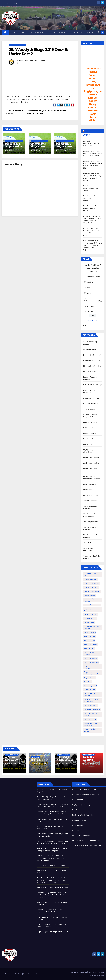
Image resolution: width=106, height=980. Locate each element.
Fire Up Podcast (90, 371)
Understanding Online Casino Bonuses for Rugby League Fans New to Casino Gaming (53, 895)
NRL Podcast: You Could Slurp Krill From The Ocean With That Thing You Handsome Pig (92, 245)
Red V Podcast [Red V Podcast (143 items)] (89, 648)
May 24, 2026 (89, 764)
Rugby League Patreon (83, 32)
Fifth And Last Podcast (93, 366)
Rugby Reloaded (90, 484)
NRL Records (78, 825)
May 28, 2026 (12, 764)
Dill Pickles (38, 760)
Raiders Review (89, 433)
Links (52, 32)
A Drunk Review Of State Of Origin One (14, 761)
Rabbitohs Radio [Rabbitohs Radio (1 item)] (90, 636)
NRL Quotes (77, 830)
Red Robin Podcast (91, 439)
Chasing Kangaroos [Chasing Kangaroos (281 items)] (91, 579)
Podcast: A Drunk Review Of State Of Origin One (91, 143)
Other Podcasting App (93, 301)
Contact (64, 32)
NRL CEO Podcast (91, 404)
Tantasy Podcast (90, 501)
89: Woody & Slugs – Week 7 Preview (39, 146)
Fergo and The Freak (92, 360)
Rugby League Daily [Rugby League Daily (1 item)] (91, 658)
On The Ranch (89, 409)
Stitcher (90, 288)
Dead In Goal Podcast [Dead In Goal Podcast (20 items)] (92, 583)
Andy (93, 82)
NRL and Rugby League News (84, 790)
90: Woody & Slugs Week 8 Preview (14, 146)
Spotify (90, 282)
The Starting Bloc (90, 543)
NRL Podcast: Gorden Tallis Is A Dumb (53, 888)
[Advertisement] (18, 795)
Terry (93, 117)
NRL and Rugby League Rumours (86, 795)
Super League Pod (91, 495)
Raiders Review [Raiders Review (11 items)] (89, 640)
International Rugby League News (86, 840)
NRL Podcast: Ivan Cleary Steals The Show (91, 188)
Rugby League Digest (92, 463)
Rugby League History (81, 805)
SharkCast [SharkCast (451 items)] (88, 682)
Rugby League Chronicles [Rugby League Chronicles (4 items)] (89, 653)
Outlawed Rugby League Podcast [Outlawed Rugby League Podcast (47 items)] (92, 628)
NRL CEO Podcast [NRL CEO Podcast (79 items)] (90, 619)
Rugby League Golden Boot (83, 815)
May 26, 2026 (38, 764)
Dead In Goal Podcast (92, 355)
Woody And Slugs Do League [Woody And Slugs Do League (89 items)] (91, 730)
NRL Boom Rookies (91, 398)
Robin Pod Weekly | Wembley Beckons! (89, 761)
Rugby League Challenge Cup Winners (52, 932)
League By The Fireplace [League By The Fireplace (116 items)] (89, 610)
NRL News (45, 784)
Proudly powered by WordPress (12, 974)
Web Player (92, 312)
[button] (99, 32)
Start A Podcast (37, 32)
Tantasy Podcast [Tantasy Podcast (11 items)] (90, 690)
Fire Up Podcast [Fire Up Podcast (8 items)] (90, 595)
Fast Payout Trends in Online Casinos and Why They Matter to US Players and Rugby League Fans (52, 880)
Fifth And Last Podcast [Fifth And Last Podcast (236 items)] (92, 591)
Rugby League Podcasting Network (32, 60)
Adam (93, 78)
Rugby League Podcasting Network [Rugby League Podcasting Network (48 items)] (91, 673)
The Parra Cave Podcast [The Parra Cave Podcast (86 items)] (92, 709)
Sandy (93, 101)
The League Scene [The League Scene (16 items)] (90, 705)
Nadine (93, 72)
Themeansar (40, 974)
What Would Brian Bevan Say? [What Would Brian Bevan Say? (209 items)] (90, 724)
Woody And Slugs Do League (18, 45)
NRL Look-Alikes (79, 820)
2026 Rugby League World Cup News (87, 845)
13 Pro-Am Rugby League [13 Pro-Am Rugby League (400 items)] (90, 574)
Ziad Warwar (93, 69)
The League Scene (91, 522)
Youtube (90, 306)
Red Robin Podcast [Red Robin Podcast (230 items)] (91, 644)
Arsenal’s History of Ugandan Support (52, 865)
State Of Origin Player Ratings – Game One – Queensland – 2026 (93, 153)
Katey (93, 104)
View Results (93, 321)
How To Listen (18, 32)
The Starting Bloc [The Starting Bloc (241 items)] (90, 719)
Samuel (93, 98)
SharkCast (87, 490)
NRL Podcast (78, 800)
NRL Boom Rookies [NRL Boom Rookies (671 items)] (91, 615)
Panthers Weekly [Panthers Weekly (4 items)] (90, 633)
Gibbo (93, 120)
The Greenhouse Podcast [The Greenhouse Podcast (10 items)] (90, 695)
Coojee (93, 75)
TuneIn (90, 293)
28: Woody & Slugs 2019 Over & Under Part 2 (38, 52)
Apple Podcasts (93, 277)
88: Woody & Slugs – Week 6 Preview (64, 146)
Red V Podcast (89, 444)
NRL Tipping (77, 810)
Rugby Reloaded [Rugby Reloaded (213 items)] (90, 678)
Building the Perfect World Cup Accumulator (91, 198)
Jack (93, 114)
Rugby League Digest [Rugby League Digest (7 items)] (91, 662)
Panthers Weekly (90, 422)
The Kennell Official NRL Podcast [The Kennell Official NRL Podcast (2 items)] (91, 700)
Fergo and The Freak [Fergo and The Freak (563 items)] (91, 587)
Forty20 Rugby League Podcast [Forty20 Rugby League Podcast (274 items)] (92, 600)
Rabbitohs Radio (90, 428)
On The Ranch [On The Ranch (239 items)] (89, 623)
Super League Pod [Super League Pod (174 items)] (90, 686)
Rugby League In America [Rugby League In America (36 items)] (90, 667)
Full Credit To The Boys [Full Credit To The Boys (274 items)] (92, 605)
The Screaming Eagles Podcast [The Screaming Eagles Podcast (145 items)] (92, 714)
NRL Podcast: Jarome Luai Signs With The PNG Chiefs (92, 208)
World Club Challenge (81, 835)
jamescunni (93, 85)
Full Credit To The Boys (93, 385)
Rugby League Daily (91, 458)
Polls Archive (89, 326)
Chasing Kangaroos (91, 349)
